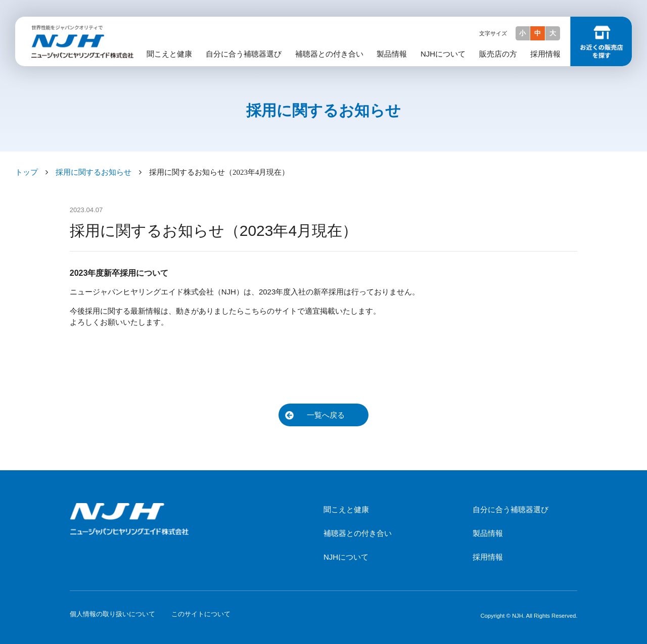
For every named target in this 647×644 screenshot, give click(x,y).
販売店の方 (498, 54)
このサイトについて (201, 614)
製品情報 (392, 54)
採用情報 (545, 54)
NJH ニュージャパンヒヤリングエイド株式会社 (80, 28)
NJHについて (443, 54)
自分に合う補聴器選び (244, 54)
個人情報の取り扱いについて (112, 614)
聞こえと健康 (169, 54)
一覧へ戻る (326, 415)
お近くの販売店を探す (601, 41)
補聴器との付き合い (329, 54)
